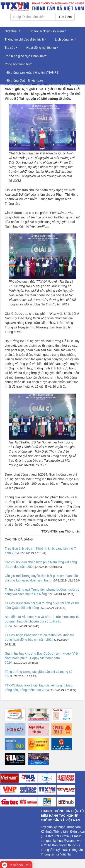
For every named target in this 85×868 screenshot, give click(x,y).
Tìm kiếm (65, 17)
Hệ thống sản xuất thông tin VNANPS (32, 72)
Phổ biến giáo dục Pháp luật (25, 56)
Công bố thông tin (17, 64)
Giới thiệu (11, 31)
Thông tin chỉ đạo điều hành (24, 39)
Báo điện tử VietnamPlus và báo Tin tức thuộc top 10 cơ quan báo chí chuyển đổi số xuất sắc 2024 (42, 621)
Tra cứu (10, 48)
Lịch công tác (64, 39)
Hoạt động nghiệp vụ (41, 48)
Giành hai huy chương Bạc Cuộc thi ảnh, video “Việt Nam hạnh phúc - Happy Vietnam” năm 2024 (41, 658)
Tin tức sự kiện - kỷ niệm (47, 31)
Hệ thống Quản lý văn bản (24, 80)
